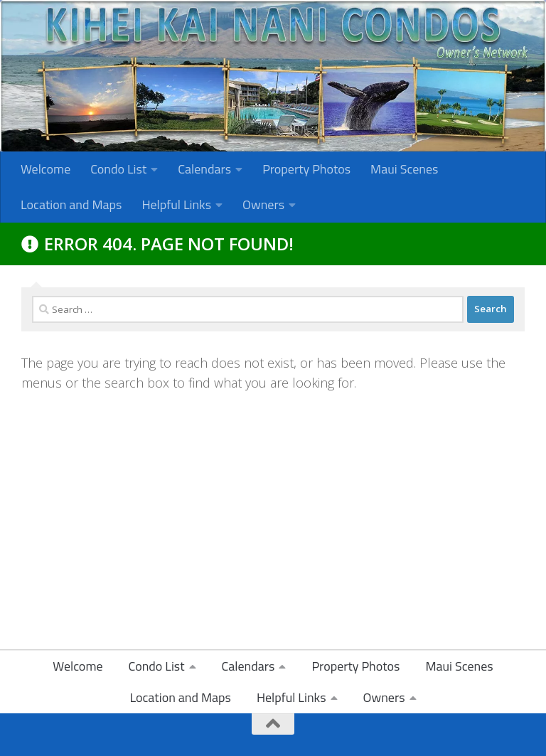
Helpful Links (176, 204)
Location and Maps (71, 204)
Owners (263, 204)
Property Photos (306, 169)
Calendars (204, 169)
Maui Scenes (404, 169)
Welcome (45, 169)
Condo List (118, 169)
